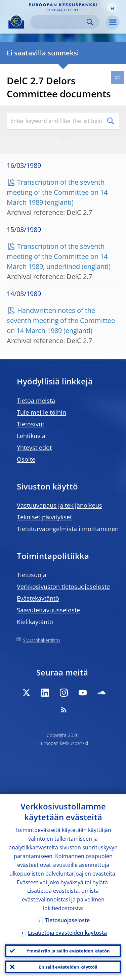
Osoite (26, 459)
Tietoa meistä (36, 401)
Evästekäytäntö (38, 598)
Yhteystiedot (34, 448)
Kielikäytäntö (35, 622)
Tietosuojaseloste (67, 920)
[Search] (59, 22)
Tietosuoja (32, 575)
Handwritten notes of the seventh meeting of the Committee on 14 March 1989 (61, 320)
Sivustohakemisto (41, 640)
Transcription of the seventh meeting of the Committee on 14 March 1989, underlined (57, 256)
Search (90, 22)
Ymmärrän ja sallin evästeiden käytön (68, 951)
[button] (112, 8)
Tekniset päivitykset (44, 517)
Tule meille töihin (41, 412)
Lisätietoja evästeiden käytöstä (67, 933)
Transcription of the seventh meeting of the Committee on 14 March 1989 (57, 192)
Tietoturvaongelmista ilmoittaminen (68, 529)
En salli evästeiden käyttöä (68, 967)
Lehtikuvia (31, 436)
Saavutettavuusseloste (48, 610)
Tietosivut (31, 424)
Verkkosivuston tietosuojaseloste (63, 587)
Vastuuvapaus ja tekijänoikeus (59, 505)
